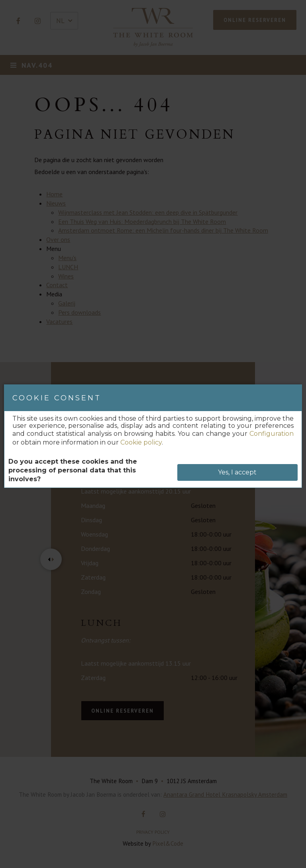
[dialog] (153, 436)
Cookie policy (141, 442)
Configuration (272, 434)
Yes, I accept (237, 472)
